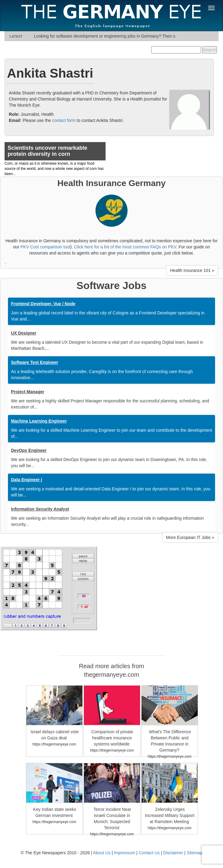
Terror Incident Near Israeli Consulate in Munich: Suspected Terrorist (112, 819)
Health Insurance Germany (111, 183)
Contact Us (149, 853)
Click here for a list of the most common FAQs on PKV (125, 247)
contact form (64, 120)
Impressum (125, 853)
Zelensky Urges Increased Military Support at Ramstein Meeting (170, 815)
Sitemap (194, 853)
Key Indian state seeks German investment (55, 812)
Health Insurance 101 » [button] (192, 270)
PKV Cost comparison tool (45, 247)
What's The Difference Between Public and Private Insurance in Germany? (170, 741)
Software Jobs (112, 286)
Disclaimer (173, 853)
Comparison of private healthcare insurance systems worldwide (112, 738)
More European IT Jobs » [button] (190, 537)
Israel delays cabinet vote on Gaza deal (55, 735)
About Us (102, 853)
